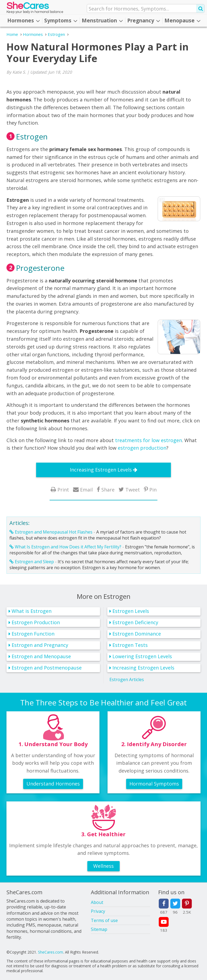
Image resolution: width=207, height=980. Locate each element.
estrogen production (142, 448)
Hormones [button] (24, 21)
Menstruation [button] (102, 21)
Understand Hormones (53, 784)
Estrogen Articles (127, 679)
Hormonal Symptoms (154, 784)
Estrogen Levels (131, 611)
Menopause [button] (182, 21)
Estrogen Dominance (137, 634)
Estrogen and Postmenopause (47, 668)
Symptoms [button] (61, 21)
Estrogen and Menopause (41, 656)
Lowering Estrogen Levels (142, 656)
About (97, 902)
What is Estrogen (32, 611)
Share (108, 489)
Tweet (133, 489)
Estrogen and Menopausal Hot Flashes (54, 532)
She (28, 7)
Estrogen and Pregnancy (40, 645)
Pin (153, 489)
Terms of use (104, 920)
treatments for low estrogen (149, 440)
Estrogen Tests (130, 645)
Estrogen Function (33, 634)
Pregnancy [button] (144, 21)
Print (63, 489)
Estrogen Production (36, 622)
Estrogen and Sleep (34, 562)
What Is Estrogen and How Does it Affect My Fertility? (68, 547)
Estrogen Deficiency (135, 622)
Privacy (98, 911)
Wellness (103, 866)
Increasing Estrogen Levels (101, 470)
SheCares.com (51, 952)
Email (86, 489)
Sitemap (99, 929)
